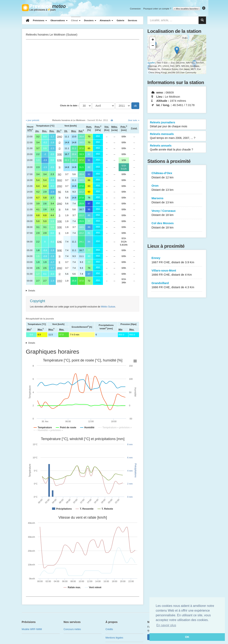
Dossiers (90, 20)
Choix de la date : (69, 105)
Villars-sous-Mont (177, 273)
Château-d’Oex (177, 175)
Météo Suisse (108, 307)
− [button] (153, 46)
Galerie (120, 20)
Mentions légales (114, 638)
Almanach (106, 20)
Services (132, 20)
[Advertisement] (83, 71)
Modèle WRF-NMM (32, 629)
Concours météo (72, 629)
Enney (177, 260)
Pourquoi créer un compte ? (157, 9)
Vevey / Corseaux (177, 213)
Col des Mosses (177, 225)
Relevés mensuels (177, 136)
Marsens (177, 200)
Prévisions (40, 20)
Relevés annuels (177, 148)
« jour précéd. (33, 120)
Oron (177, 188)
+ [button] (153, 40)
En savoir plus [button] (166, 625)
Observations (59, 20)
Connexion (135, 9)
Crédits (109, 629)
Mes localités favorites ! (187, 9)
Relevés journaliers (177, 125)
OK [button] (187, 637)
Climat (76, 20)
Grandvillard (177, 285)
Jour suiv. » (134, 120)
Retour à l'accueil (45, 8)
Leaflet (152, 63)
